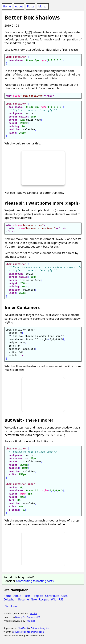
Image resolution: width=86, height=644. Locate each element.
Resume (24, 599)
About (19, 6)
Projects (38, 595)
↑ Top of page (11, 606)
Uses (64, 595)
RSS (61, 599)
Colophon (10, 599)
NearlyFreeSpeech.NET (28, 617)
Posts (31, 6)
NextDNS (23, 628)
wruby (33, 613)
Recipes (44, 599)
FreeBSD (30, 620)
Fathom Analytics (40, 628)
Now (34, 599)
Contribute (52, 595)
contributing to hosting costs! (35, 580)
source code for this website (29, 631)
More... (43, 6)
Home (7, 6)
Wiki (54, 599)
